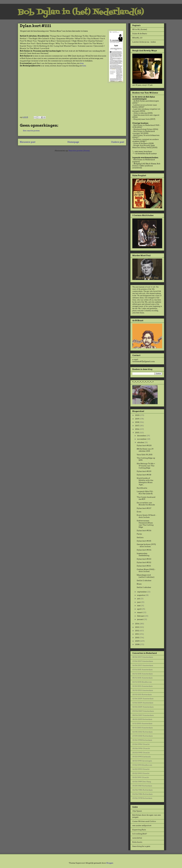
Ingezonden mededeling (143, 554)
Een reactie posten (31, 131)
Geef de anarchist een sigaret (146, 115)
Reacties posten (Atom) (79, 151)
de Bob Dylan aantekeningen (146, 101)
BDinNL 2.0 (137, 38)
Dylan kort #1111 (144, 566)
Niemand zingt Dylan (143, 129)
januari (141, 619)
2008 (137, 644)
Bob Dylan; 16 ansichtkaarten (146, 135)
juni (139, 602)
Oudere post (118, 142)
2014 (137, 624)
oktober (141, 442)
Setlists (140, 537)
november (142, 439)
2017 (137, 426)
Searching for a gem (141, 846)
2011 (137, 634)
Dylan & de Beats (140, 34)
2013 (137, 627)
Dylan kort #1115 (144, 541)
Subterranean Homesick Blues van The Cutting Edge (145, 524)
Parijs (139, 534)
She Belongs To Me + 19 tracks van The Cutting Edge (146, 466)
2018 (137, 422)
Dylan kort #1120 (144, 445)
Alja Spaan (137, 811)
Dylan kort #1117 (144, 508)
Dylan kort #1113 (144, 559)
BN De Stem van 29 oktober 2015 (145, 450)
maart (140, 612)
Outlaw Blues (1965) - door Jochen (146, 570)
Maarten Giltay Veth (142, 147)
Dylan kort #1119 (144, 471)
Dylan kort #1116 (144, 530)
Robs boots (137, 842)
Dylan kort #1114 (144, 550)
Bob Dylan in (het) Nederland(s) (81, 12)
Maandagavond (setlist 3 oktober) (146, 576)
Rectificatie (142, 488)
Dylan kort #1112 (144, 562)
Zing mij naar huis (142, 119)
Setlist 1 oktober (144, 587)
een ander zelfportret (142, 825)
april (139, 609)
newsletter (137, 838)
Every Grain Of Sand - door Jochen (146, 516)
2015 (137, 433)
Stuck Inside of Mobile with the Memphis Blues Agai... (145, 481)
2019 (137, 419)
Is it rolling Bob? (140, 834)
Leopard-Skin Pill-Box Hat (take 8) (145, 492)
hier (82, 63)
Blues (139, 584)
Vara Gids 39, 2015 (145, 455)
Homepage (73, 142)
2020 (137, 415)
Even (139, 512)
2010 (137, 638)
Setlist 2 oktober (144, 580)
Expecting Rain (139, 830)
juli (139, 599)
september (142, 592)
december (142, 436)
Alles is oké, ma (140, 113)
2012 (137, 631)
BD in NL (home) (140, 29)
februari (141, 616)
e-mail (135, 359)
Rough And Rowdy (142, 145)
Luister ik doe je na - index (144, 42)
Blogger (110, 863)
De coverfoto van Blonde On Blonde (146, 504)
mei (139, 606)
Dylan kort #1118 (144, 475)
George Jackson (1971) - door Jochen (146, 545)
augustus (141, 595)
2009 (138, 641)
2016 (137, 429)
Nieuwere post (28, 142)
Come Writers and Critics (144, 821)
